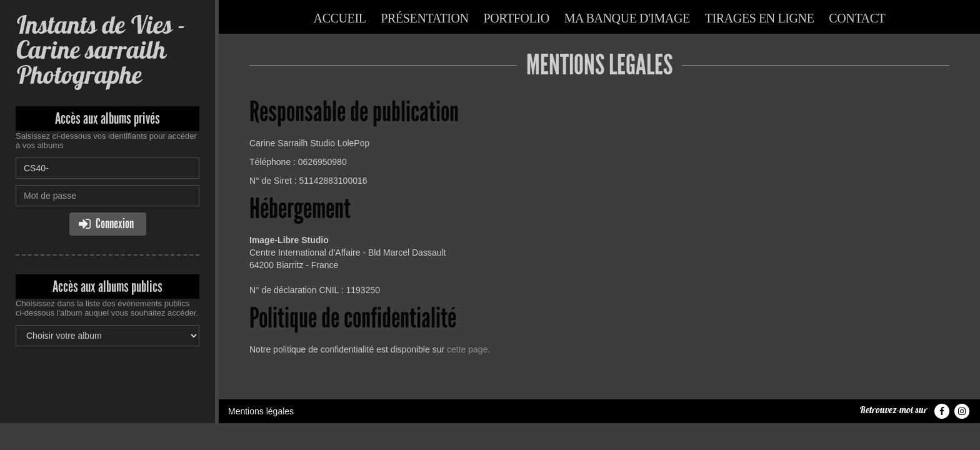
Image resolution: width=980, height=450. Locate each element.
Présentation (424, 18)
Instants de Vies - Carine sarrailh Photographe (101, 50)
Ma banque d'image (627, 18)
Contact (857, 18)
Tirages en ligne (760, 18)
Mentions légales (261, 411)
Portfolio (517, 18)
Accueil (340, 18)
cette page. (468, 349)
